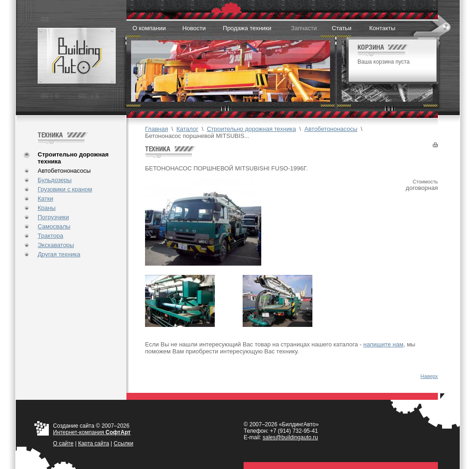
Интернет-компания (92, 432)
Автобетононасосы (64, 171)
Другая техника (59, 254)
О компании (149, 28)
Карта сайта (94, 443)
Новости (194, 28)
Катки (45, 199)
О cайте (63, 443)
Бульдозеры (55, 180)
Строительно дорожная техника (251, 129)
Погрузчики (53, 217)
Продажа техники (247, 28)
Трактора (50, 236)
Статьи (342, 28)
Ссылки (124, 443)
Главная (156, 129)
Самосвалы (54, 226)
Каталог (188, 129)
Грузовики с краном (65, 189)
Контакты (382, 28)
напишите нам (383, 344)
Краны (47, 208)
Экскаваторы (56, 245)
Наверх (429, 376)
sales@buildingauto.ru (290, 437)
